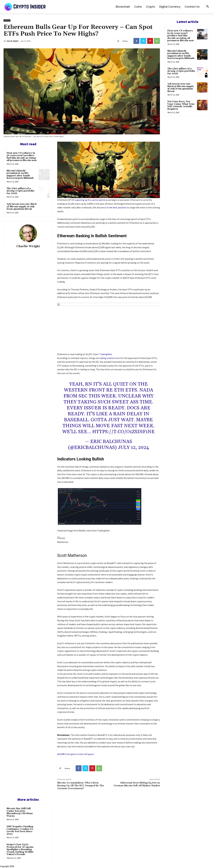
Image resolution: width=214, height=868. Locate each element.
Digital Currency (170, 7)
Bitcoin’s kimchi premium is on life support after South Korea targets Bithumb (20, 174)
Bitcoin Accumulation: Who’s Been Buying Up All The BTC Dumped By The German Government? (81, 786)
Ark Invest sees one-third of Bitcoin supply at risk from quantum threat (21, 207)
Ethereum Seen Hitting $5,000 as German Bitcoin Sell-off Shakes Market (137, 784)
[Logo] (25, 7)
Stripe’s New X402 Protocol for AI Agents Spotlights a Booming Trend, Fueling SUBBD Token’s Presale (20, 849)
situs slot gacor (86, 754)
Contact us (192, 7)
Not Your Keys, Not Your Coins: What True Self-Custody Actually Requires (181, 105)
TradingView (106, 354)
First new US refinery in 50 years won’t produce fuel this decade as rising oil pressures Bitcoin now (22, 157)
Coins (138, 7)
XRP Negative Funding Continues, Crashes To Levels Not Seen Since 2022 (20, 830)
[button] (207, 7)
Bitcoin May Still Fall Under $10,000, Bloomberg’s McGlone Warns (20, 812)
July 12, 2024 (133, 448)
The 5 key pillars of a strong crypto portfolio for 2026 (20, 191)
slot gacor (71, 754)
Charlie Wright (12, 41)
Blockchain (123, 7)
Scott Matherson (72, 556)
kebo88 (61, 754)
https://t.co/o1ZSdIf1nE (123, 432)
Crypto (151, 7)
